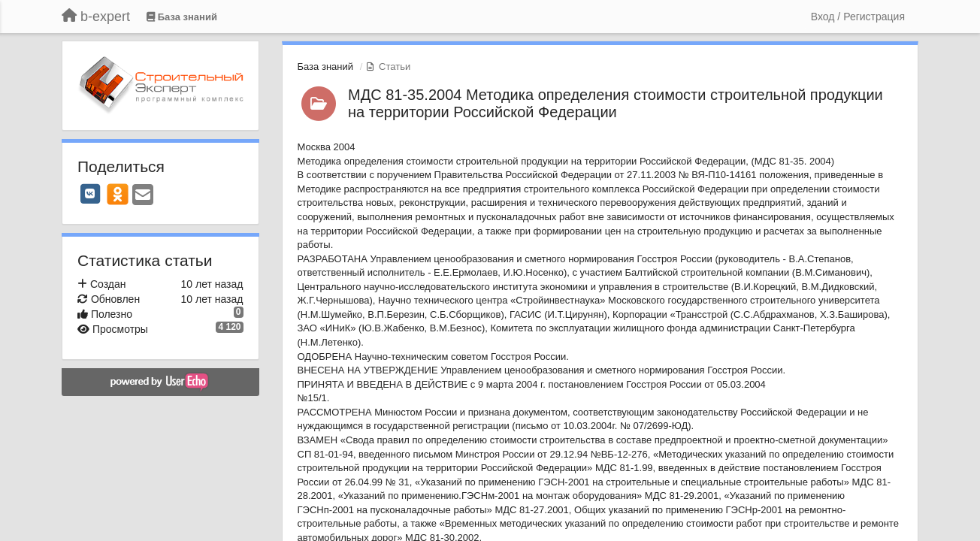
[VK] (90, 194)
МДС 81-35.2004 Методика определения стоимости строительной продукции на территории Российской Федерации (616, 103)
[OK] (118, 194)
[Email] (143, 196)
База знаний (326, 66)
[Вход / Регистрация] (858, 17)
